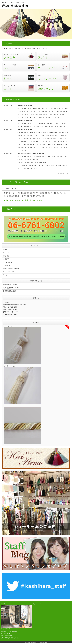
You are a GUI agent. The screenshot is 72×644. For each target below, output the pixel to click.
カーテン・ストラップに (19, 57)
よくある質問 (8, 264)
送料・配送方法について (11, 289)
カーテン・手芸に (53, 57)
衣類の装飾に (19, 78)
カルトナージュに (19, 89)
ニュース (6, 254)
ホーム (5, 251)
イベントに (53, 68)
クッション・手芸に (19, 68)
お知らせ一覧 (63, 175)
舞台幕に (53, 89)
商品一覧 (6, 257)
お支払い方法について (11, 285)
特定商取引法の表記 (10, 292)
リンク (5, 276)
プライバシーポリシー (11, 273)
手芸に (53, 78)
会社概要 (6, 260)
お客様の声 (7, 267)
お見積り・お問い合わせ (11, 270)
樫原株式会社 (34, 643)
